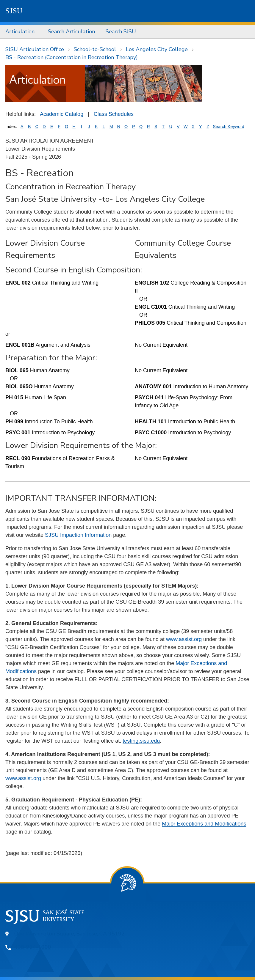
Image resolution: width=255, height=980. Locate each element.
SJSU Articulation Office (35, 49)
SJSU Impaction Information (78, 535)
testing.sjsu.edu (141, 741)
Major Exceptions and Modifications (204, 824)
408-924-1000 (33, 947)
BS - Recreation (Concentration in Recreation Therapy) (72, 57)
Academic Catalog (62, 114)
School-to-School (95, 49)
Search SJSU (121, 31)
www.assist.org (184, 639)
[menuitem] (21, 32)
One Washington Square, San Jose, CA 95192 (69, 934)
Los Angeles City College (157, 49)
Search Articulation (71, 31)
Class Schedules (114, 114)
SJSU (14, 11)
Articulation (20, 31)
